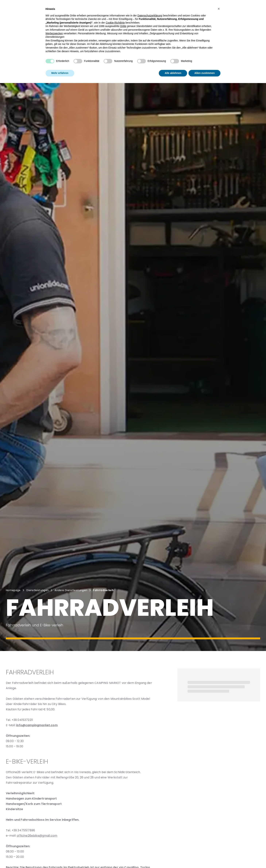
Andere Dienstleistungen (71, 590)
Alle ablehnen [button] (173, 73)
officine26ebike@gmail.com (37, 836)
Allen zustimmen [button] (204, 73)
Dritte (123, 26)
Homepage (13, 590)
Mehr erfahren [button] (60, 73)
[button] (219, 9)
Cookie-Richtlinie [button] (115, 23)
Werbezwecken (54, 33)
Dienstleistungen (38, 590)
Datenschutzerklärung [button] (150, 16)
